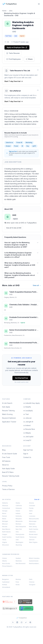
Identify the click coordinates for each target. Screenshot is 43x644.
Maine (4, 519)
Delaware (19, 508)
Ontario (5, 558)
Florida (31, 508)
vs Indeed (27, 425)
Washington (19, 542)
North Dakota (6, 532)
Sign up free (13, 151)
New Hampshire (21, 527)
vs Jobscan (27, 418)
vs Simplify (27, 407)
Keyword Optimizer (9, 418)
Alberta (4, 561)
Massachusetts (34, 519)
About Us (5, 465)
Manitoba (19, 561)
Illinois (4, 513)
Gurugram (32, 585)
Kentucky (19, 516)
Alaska (18, 503)
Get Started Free (21, 378)
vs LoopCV (27, 440)
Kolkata (5, 585)
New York (19, 529)
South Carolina (7, 537)
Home (4, 11)
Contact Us (27, 457)
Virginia (5, 542)
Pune (17, 582)
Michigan (5, 521)
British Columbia (34, 558)
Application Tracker (9, 422)
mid (16, 36)
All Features (6, 461)
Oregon (5, 534)
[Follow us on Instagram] (22, 622)
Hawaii (18, 511)
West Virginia (33, 542)
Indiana (18, 513)
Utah (17, 540)
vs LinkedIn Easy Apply (32, 403)
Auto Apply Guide (8, 468)
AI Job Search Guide (10, 454)
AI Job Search (7, 403)
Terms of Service (8, 489)
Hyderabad (6, 582)
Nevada (5, 527)
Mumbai (18, 579)
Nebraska (32, 524)
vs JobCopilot (28, 437)
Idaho (31, 511)
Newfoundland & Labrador (35, 563)
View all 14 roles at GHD (14, 228)
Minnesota (19, 521)
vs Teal (26, 414)
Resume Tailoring (8, 411)
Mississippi (33, 521)
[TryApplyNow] (10, 4)
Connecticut (6, 508)
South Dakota (20, 537)
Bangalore (5, 579)
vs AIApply (27, 433)
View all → (37, 285)
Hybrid (22, 36)
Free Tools (6, 457)
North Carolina (34, 529)
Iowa (31, 513)
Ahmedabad (6, 587)
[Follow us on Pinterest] (30, 622)
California (19, 506)
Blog (4, 450)
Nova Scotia (6, 563)
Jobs (11, 11)
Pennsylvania (20, 534)
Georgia (5, 511)
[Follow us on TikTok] (26, 622)
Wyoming (19, 545)
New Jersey (33, 527)
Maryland (19, 519)
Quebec (18, 558)
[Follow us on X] (13, 622)
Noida (18, 585)
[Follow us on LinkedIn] (17, 622)
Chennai (32, 582)
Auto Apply (6, 407)
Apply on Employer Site (17, 47)
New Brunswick (21, 563)
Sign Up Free (28, 450)
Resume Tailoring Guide (11, 476)
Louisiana (32, 516)
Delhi (31, 579)
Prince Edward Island (8, 566)
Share (29, 59)
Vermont (32, 540)
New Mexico (6, 529)
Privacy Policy (7, 486)
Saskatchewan (34, 561)
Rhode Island (33, 534)
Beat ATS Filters (8, 472)
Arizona (31, 503)
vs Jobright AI (28, 422)
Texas (4, 540)
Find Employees (13, 59)
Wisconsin (5, 545)
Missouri (5, 524)
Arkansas (5, 506)
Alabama (5, 503)
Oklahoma (32, 532)
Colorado (32, 506)
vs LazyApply (28, 411)
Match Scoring (7, 414)
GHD (14, 32)
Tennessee (33, 537)
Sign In (26, 454)
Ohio (17, 532)
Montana (18, 524)
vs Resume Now (29, 429)
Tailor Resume (13, 53)
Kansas (5, 516)
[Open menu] (39, 4)
